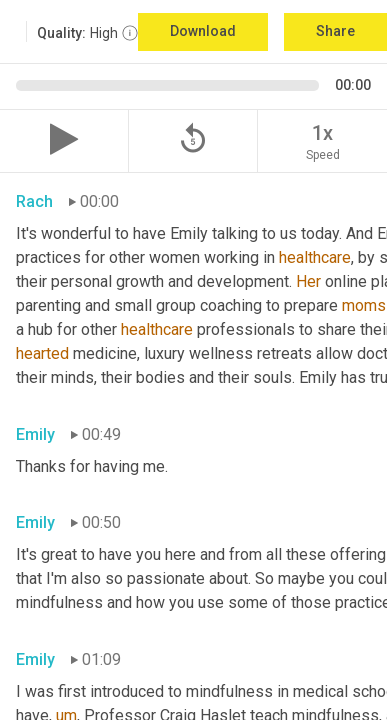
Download (203, 31)
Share (335, 31)
